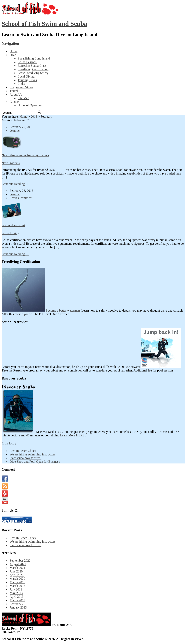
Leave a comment (21, 198)
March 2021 (17, 568)
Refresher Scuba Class (32, 66)
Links (21, 84)
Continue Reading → (15, 184)
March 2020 (17, 579)
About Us (16, 94)
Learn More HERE (73, 435)
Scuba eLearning (13, 225)
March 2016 (17, 582)
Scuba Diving (10, 233)
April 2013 (17, 597)
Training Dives (27, 80)
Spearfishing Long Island (34, 58)
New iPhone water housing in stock (25, 155)
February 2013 (19, 604)
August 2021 (18, 564)
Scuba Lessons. (27, 62)
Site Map (23, 98)
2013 (34, 117)
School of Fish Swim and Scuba (44, 24)
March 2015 (17, 586)
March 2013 (17, 600)
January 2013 (18, 607)
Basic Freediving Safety (33, 73)
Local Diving (26, 76)
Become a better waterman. (63, 310)
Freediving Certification (33, 69)
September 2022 (20, 561)
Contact (15, 102)
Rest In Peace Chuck (23, 451)
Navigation (10, 43)
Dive (13, 55)
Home (13, 51)
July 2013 (16, 589)
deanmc (15, 131)
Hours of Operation (30, 105)
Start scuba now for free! (25, 458)
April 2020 (17, 575)
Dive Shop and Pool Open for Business (35, 462)
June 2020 (16, 571)
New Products (11, 163)
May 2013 (16, 593)
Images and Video (21, 87)
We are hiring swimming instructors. (33, 454)
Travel (14, 91)
